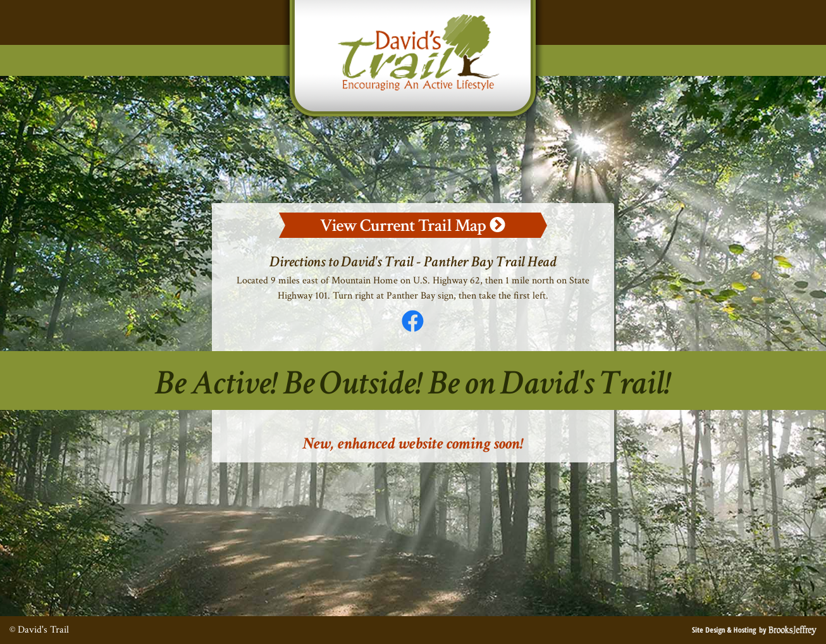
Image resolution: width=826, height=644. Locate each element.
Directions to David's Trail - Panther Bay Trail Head (413, 262)
